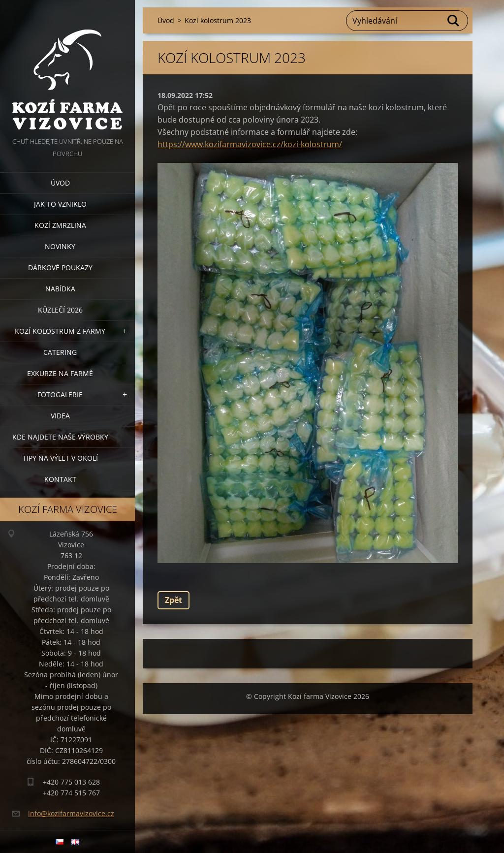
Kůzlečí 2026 (60, 310)
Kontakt (60, 479)
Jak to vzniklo (60, 204)
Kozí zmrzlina (60, 225)
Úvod (60, 183)
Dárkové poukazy (60, 268)
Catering (60, 352)
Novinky (60, 246)
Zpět (173, 600)
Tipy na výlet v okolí (60, 458)
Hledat (454, 21)
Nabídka (60, 289)
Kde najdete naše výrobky (60, 437)
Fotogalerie (60, 395)
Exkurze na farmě (60, 373)
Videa (60, 416)
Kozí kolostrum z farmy (60, 331)
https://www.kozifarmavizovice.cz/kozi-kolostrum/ (250, 144)
